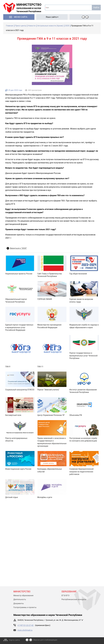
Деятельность (20, 599)
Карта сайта (14, 640)
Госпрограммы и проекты (25, 607)
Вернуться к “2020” (18, 248)
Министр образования (23, 596)
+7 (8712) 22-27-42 (26, 625)
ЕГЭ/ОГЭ (65, 596)
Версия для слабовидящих (45, 640)
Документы (19, 604)
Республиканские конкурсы (74, 599)
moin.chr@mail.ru (25, 630)
